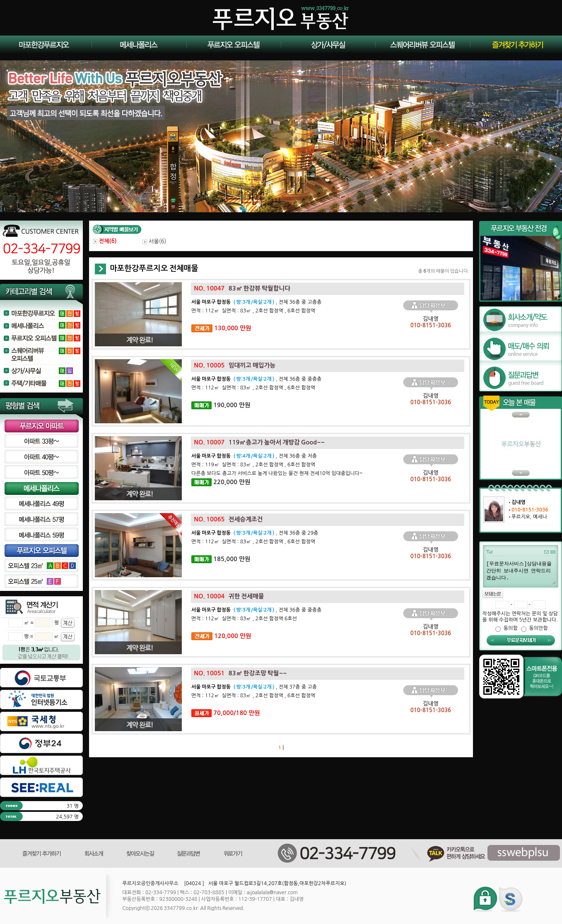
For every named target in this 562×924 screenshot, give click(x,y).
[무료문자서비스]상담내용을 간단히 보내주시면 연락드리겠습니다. (521, 572)
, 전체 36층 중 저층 (254, 456)
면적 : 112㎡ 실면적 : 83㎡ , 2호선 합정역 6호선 (244, 619)
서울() (154, 241)
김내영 (519, 502)
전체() (105, 241)
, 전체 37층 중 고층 (254, 687)
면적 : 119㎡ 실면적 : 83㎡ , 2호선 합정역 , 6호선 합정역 (253, 465)
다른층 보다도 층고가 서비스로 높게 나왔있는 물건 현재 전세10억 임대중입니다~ (277, 473)
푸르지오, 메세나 (529, 517)
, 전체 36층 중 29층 (255, 533)
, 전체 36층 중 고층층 (256, 302)
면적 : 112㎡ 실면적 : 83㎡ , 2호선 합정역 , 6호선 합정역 (253, 311)
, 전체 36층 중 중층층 (256, 379)
